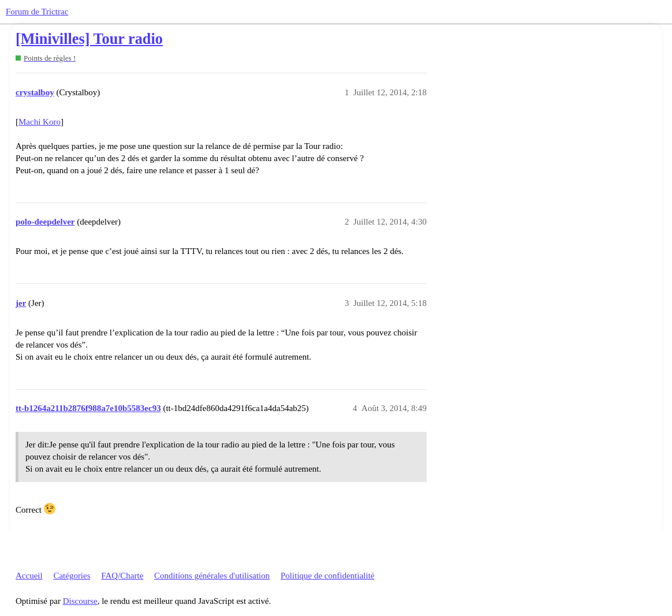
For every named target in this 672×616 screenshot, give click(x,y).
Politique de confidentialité (327, 576)
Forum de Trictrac (37, 12)
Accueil (29, 576)
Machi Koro (40, 122)
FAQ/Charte (122, 576)
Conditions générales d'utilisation (212, 576)
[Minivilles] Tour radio (89, 39)
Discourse (80, 601)
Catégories (72, 576)
